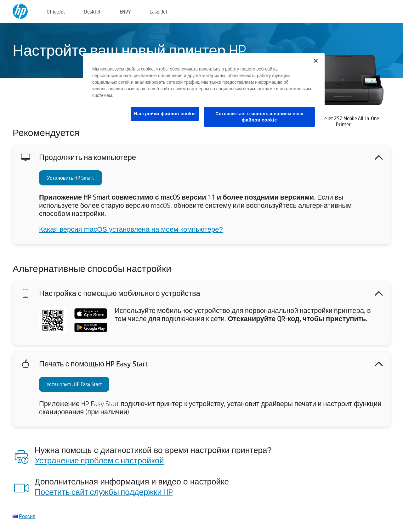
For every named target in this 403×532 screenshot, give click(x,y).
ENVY (125, 11)
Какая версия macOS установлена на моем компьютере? (131, 229)
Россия (27, 516)
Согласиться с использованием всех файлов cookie (259, 117)
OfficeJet (56, 11)
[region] (204, 95)
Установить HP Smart (71, 178)
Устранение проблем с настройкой (99, 460)
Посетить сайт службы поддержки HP (104, 492)
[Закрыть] (316, 61)
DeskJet (92, 11)
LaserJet (159, 11)
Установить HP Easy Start (74, 384)
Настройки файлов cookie (165, 114)
